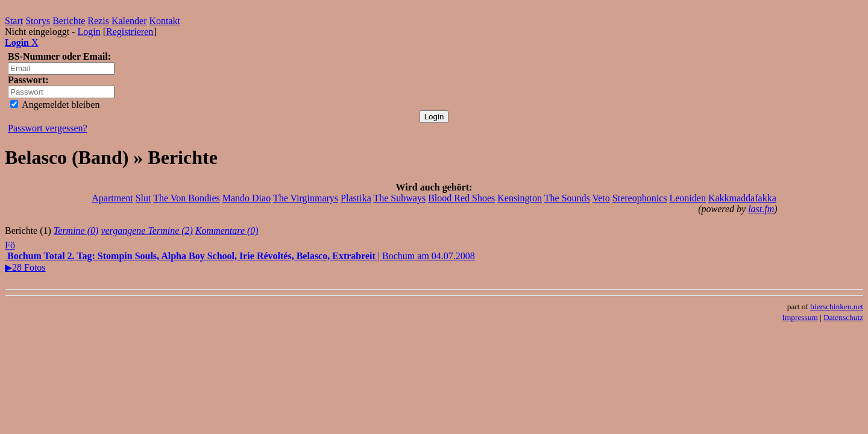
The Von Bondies (187, 198)
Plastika (356, 198)
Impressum (800, 317)
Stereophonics (640, 198)
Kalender (129, 21)
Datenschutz (843, 317)
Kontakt (165, 21)
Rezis (98, 21)
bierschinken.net (837, 307)
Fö (10, 245)
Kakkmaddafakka (742, 198)
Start (14, 21)
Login (89, 32)
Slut (143, 198)
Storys (38, 21)
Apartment (112, 198)
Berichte (69, 21)
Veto (601, 198)
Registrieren (130, 32)
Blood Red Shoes (461, 198)
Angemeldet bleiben (55, 105)
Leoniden (687, 198)
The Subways (399, 198)
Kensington (520, 198)
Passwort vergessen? (48, 128)
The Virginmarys (306, 198)
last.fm (761, 209)
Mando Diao (247, 198)
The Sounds (567, 198)
